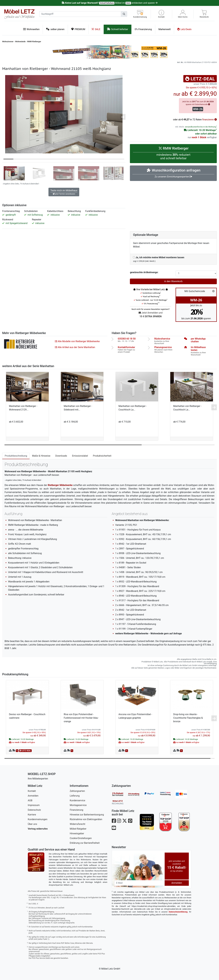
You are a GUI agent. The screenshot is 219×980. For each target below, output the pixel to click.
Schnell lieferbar (117, 29)
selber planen (55, 29)
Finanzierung (77, 810)
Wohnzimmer (8, 42)
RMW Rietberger (34, 42)
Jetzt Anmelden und (151, 315)
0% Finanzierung (143, 29)
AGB (30, 800)
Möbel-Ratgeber (78, 829)
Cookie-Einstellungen (81, 838)
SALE (96, 29)
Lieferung (75, 796)
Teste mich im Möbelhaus (64, 192)
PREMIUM (78, 29)
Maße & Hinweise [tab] (41, 456)
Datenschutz (34, 810)
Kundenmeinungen (38, 819)
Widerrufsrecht (78, 824)
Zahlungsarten (77, 791)
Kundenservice (78, 800)
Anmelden (33, 796)
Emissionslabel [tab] (80, 456)
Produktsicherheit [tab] (102, 456)
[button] (161, 14)
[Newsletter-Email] (139, 883)
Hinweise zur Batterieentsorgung (87, 815)
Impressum (34, 805)
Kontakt (32, 791)
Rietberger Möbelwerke (60, 485)
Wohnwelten (31, 29)
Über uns (32, 824)
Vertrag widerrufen (38, 829)
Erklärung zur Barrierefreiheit (85, 843)
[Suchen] (124, 14)
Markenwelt (165, 29)
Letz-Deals (184, 29)
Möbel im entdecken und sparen (109, 3)
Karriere (32, 815)
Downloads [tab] (61, 456)
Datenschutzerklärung (178, 912)
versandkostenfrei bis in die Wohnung (201, 127)
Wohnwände (20, 42)
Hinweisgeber (77, 833)
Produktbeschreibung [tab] (16, 456)
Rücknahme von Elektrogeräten (86, 819)
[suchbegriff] (80, 14)
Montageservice (78, 805)
